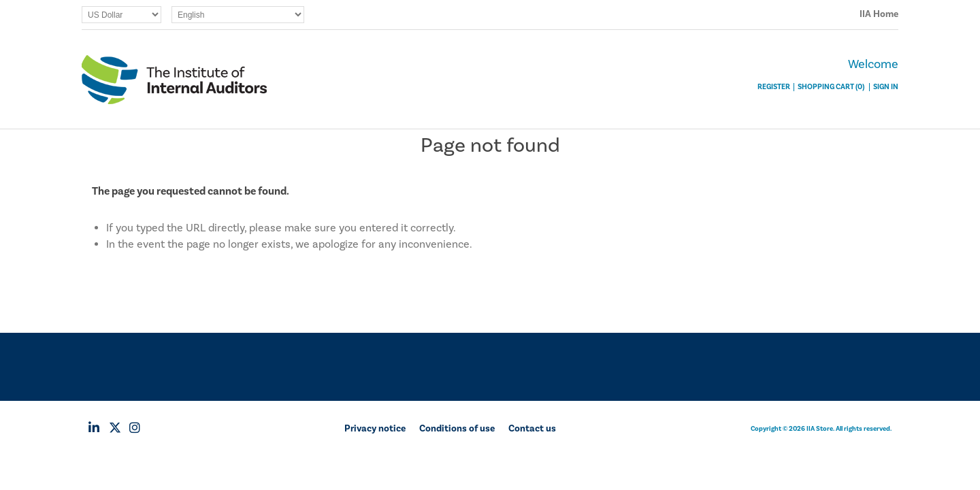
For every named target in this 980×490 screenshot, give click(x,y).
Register (774, 87)
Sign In (886, 87)
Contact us (532, 429)
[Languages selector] (238, 15)
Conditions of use (457, 429)
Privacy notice (375, 429)
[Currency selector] (121, 15)
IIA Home (879, 14)
